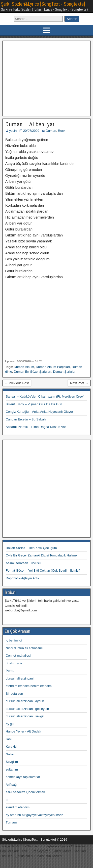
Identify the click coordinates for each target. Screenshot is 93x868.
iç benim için (15, 640)
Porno (10, 671)
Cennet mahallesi (18, 656)
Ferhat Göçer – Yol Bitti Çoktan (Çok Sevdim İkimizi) (43, 571)
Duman (51, 131)
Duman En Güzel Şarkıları (33, 372)
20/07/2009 (31, 131)
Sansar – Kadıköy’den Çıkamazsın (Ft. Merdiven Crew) (45, 396)
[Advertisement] (46, 78)
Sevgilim (12, 762)
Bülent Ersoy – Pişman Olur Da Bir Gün (34, 404)
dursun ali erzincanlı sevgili (25, 716)
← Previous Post (17, 383)
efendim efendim (18, 807)
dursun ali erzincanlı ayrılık (25, 701)
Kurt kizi (11, 747)
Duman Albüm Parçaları (53, 367)
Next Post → (79, 383)
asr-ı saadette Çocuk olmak (25, 792)
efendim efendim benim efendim (29, 686)
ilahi (9, 739)
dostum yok (14, 663)
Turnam (11, 822)
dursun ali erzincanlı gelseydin (27, 709)
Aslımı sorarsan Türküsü (23, 563)
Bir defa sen (14, 694)
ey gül (10, 724)
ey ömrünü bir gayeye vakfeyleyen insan (34, 815)
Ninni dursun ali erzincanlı (24, 648)
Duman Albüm (24, 367)
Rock (62, 131)
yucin (13, 131)
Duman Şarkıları (65, 372)
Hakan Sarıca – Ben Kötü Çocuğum (31, 548)
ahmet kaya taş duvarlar (23, 777)
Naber (10, 754)
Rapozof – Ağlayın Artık (22, 578)
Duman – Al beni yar (30, 124)
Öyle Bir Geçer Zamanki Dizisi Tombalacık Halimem (43, 555)
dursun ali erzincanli (20, 678)
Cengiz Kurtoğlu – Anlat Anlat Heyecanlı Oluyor (39, 412)
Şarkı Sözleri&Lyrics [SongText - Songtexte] (43, 4)
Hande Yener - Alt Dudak (23, 731)
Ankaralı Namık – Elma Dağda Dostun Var (36, 427)
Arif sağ (11, 785)
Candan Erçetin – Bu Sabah (26, 419)
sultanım (12, 769)
